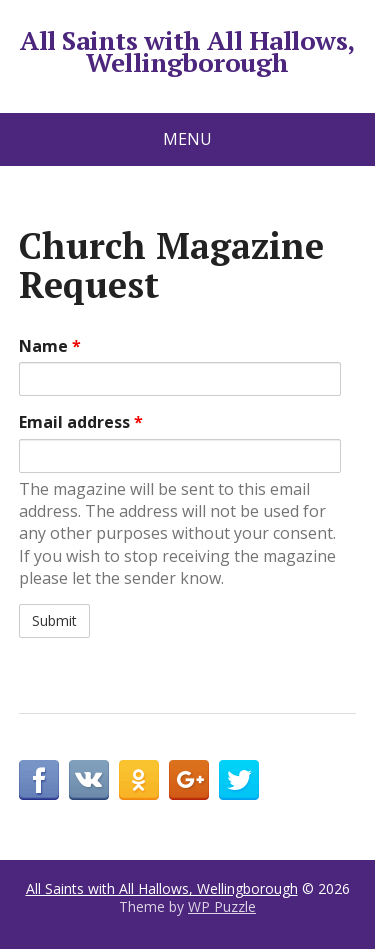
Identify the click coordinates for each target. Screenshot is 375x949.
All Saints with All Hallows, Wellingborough (187, 51)
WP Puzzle (222, 906)
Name (50, 346)
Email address (81, 422)
